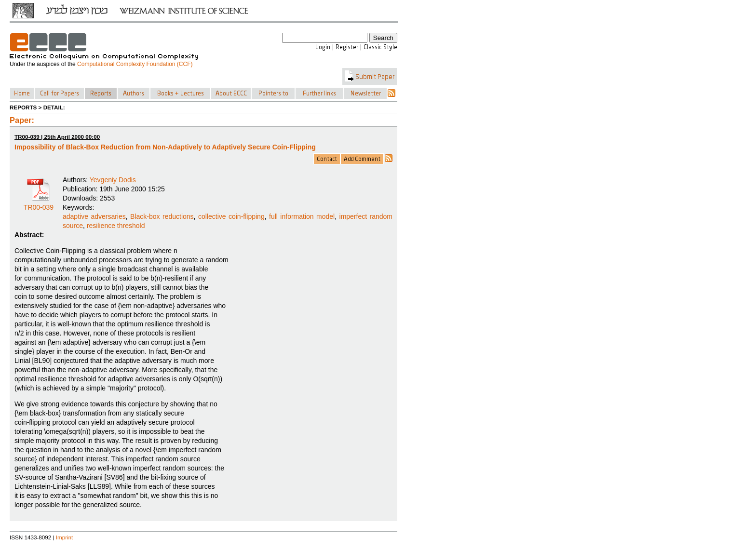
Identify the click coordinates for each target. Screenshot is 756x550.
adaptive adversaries (94, 216)
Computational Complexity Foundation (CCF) (135, 64)
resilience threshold (116, 226)
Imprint (65, 537)
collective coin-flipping (231, 216)
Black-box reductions (162, 216)
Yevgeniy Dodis (113, 180)
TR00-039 (39, 204)
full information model (302, 216)
